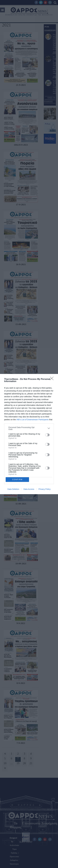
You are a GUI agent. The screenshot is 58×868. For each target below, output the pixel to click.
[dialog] (29, 434)
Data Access (29, 489)
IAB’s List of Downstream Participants (33, 420)
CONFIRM (17, 479)
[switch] (47, 435)
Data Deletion (13, 489)
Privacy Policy (45, 489)
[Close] (53, 379)
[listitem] (29, 428)
